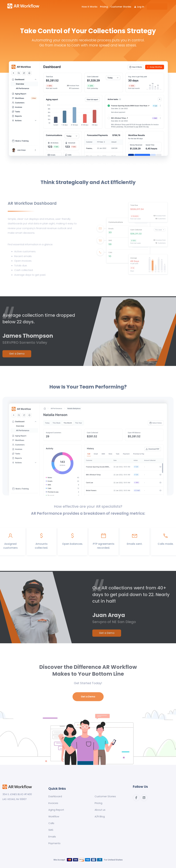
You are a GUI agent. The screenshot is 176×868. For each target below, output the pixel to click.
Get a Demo (17, 356)
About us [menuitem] (100, 810)
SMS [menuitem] (51, 830)
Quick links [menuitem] (57, 789)
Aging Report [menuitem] (56, 810)
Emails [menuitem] (52, 837)
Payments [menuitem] (54, 843)
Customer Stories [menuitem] (121, 7)
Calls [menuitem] (51, 823)
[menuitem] (139, 7)
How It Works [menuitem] (90, 7)
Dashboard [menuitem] (55, 796)
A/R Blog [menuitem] (100, 816)
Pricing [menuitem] (104, 7)
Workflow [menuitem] (54, 816)
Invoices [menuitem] (53, 803)
